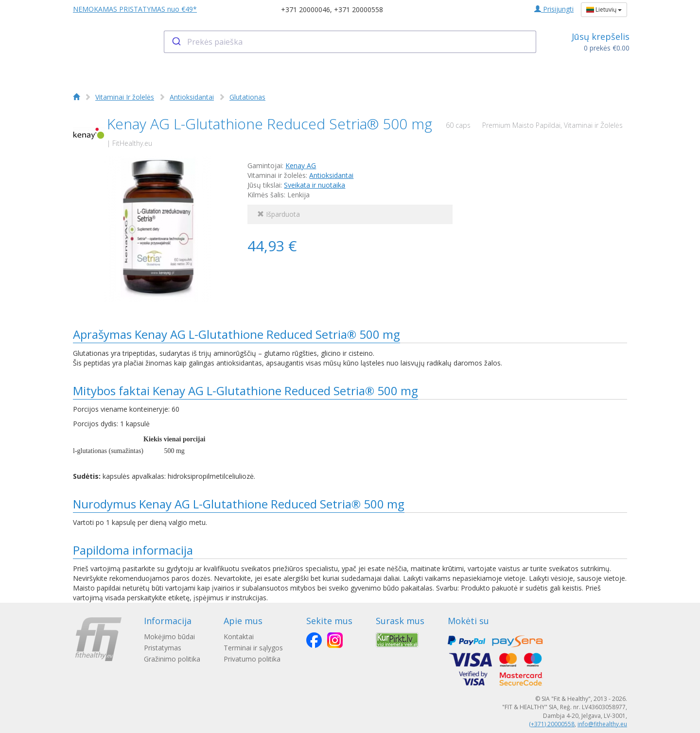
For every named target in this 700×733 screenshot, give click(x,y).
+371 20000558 (359, 9)
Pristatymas (163, 648)
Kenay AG (301, 166)
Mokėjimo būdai (169, 637)
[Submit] (176, 42)
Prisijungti (554, 9)
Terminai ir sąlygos (253, 648)
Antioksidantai (192, 97)
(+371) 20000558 (552, 724)
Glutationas (247, 97)
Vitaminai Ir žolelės (125, 97)
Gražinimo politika (172, 659)
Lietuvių (604, 9)
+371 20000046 (306, 9)
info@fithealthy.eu (602, 724)
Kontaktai (239, 637)
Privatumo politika (252, 659)
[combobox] (350, 42)
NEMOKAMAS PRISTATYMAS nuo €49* (135, 9)
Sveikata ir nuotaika (315, 185)
